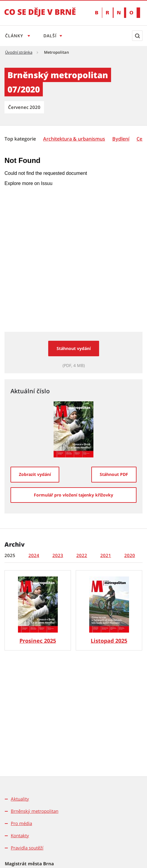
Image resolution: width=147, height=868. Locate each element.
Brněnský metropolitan (35, 811)
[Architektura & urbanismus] (74, 139)
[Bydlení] (121, 139)
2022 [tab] (82, 555)
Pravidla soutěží (27, 848)
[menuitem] (21, 138)
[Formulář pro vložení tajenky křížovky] (73, 495)
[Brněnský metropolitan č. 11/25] (109, 610)
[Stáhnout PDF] (114, 474)
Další (51, 36)
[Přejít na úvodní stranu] (40, 16)
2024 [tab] (34, 555)
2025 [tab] (10, 555)
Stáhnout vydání (74, 348)
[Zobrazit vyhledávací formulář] (137, 36)
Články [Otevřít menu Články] (15, 36)
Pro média (21, 823)
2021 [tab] (106, 555)
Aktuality (20, 799)
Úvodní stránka (19, 52)
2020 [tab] (130, 555)
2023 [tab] (58, 555)
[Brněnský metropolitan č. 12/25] (38, 610)
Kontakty (20, 835)
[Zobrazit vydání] (35, 474)
